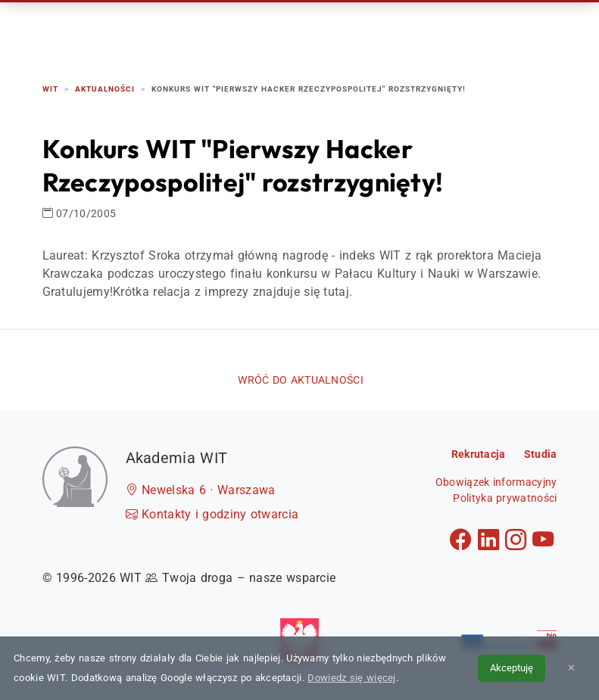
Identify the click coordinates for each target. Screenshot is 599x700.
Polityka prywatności (505, 498)
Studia (327, 30)
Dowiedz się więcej (351, 678)
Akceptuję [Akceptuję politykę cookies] (512, 668)
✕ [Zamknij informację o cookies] (571, 668)
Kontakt (494, 30)
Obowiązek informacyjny (496, 482)
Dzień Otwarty (407, 30)
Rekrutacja (254, 30)
